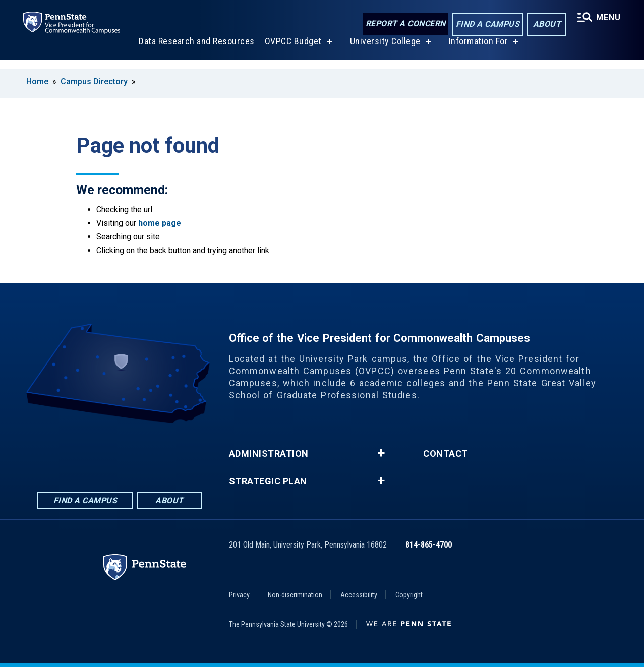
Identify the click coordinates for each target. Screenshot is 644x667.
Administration (269, 454)
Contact (446, 454)
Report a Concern (404, 24)
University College (384, 50)
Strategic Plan (268, 481)
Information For (478, 50)
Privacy (239, 595)
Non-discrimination (295, 595)
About (545, 24)
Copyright (409, 595)
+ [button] (381, 453)
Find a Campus (486, 24)
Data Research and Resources (196, 50)
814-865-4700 (429, 545)
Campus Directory (94, 81)
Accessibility (359, 595)
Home (37, 81)
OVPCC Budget (292, 50)
